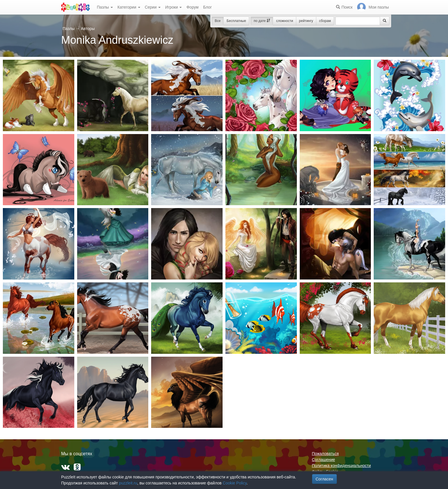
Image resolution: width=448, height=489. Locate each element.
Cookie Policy (235, 483)
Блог (207, 7)
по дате (262, 21)
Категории (129, 7)
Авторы (88, 29)
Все (218, 21)
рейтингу (306, 21)
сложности (284, 21)
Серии (153, 7)
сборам (325, 21)
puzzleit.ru (128, 483)
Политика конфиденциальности (342, 466)
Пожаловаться (325, 454)
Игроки (174, 7)
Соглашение (324, 460)
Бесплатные (236, 21)
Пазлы (105, 7)
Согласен (324, 479)
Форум (192, 7)
